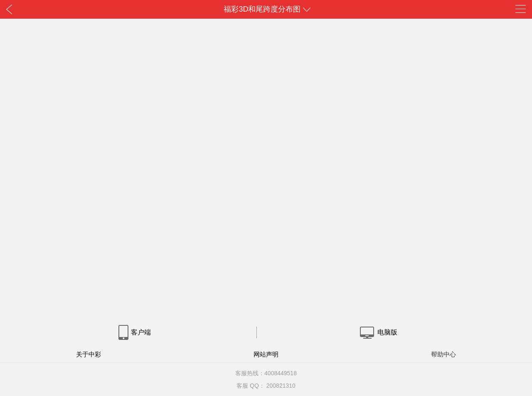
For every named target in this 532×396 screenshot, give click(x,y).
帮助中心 (443, 354)
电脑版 (378, 332)
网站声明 (266, 354)
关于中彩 (89, 354)
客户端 (134, 332)
